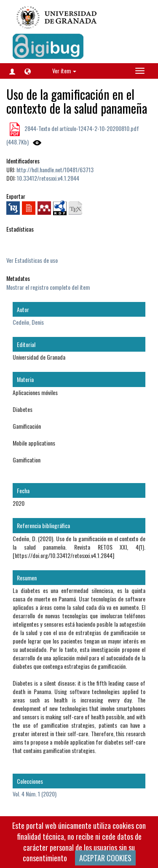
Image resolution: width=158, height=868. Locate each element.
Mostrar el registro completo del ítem (48, 287)
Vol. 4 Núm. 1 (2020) (35, 794)
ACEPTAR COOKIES (105, 858)
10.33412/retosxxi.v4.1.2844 (48, 178)
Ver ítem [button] (64, 71)
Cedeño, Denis (28, 322)
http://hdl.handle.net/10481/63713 (55, 170)
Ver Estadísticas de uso (32, 260)
